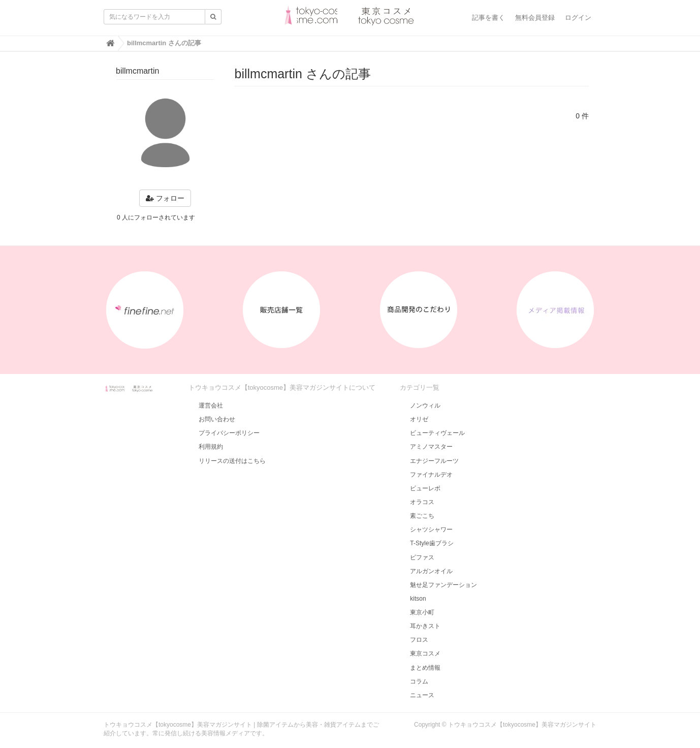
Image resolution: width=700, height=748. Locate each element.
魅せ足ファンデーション (443, 585)
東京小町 (422, 612)
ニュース (422, 695)
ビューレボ (425, 488)
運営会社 (211, 406)
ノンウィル (425, 406)
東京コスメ (425, 653)
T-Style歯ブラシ (432, 543)
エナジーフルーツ (434, 461)
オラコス (422, 502)
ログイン (578, 18)
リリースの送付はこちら (232, 461)
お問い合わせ (217, 419)
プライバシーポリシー (229, 433)
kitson (418, 599)
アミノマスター (431, 447)
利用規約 (211, 447)
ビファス (422, 557)
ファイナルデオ (431, 475)
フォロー (165, 198)
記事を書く (488, 18)
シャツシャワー (431, 529)
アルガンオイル (431, 571)
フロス (419, 640)
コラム (419, 681)
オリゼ (419, 419)
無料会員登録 (535, 18)
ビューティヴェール (437, 433)
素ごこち (422, 516)
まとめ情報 (425, 668)
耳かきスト (425, 626)
